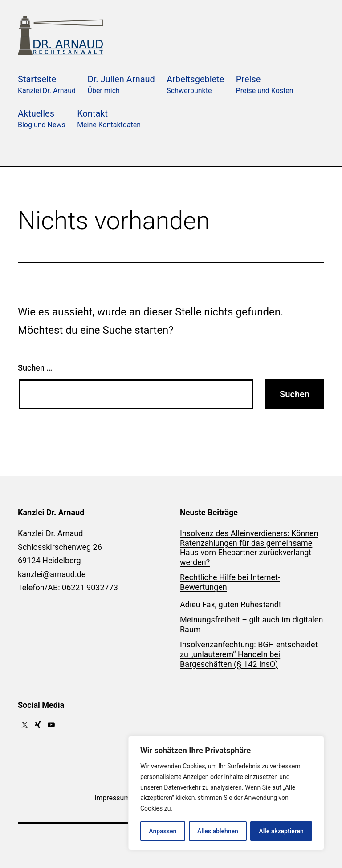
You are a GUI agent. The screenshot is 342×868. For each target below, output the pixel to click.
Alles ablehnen (218, 831)
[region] (226, 793)
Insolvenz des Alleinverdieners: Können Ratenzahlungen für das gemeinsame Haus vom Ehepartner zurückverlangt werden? (249, 548)
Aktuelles (42, 119)
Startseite (47, 85)
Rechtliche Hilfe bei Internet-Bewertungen (230, 582)
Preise (265, 85)
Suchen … (35, 368)
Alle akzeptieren (281, 831)
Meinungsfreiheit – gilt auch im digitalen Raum (251, 624)
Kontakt (109, 119)
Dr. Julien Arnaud (121, 85)
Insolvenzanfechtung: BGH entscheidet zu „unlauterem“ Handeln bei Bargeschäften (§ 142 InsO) (249, 654)
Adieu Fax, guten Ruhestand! (230, 604)
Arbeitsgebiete (195, 85)
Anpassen (163, 831)
